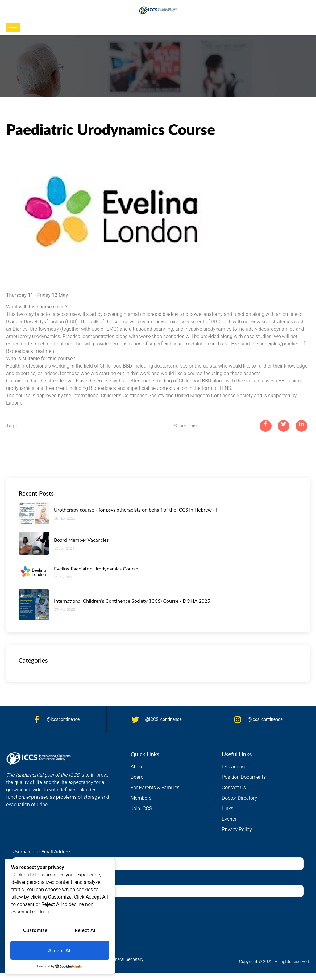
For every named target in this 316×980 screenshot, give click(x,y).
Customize (35, 931)
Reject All (86, 931)
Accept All (60, 951)
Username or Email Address (42, 852)
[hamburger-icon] (13, 28)
